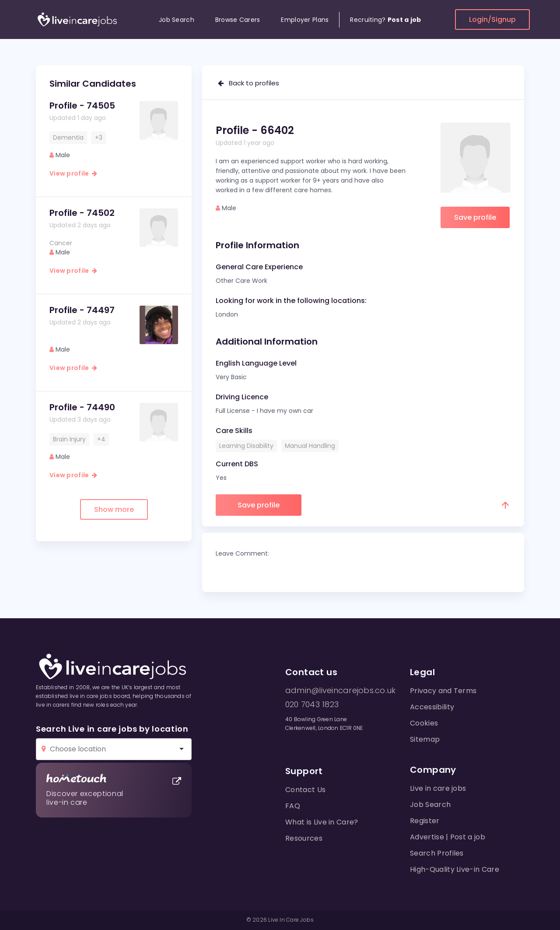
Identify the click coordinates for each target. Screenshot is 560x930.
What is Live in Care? (322, 822)
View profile (73, 173)
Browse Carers (238, 20)
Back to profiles (248, 83)
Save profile (475, 217)
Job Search (177, 20)
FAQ (293, 806)
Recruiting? (385, 20)
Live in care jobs (438, 788)
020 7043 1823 (312, 705)
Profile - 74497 (82, 310)
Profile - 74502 (82, 213)
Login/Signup (492, 19)
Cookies (424, 723)
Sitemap (425, 739)
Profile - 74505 (82, 106)
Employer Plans (305, 20)
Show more (114, 509)
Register (425, 821)
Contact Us (305, 790)
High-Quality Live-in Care (455, 869)
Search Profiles (437, 853)
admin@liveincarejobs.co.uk (340, 690)
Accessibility (432, 707)
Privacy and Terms (443, 691)
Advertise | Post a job (448, 837)
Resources (304, 838)
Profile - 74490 (82, 407)
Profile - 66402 (255, 130)
